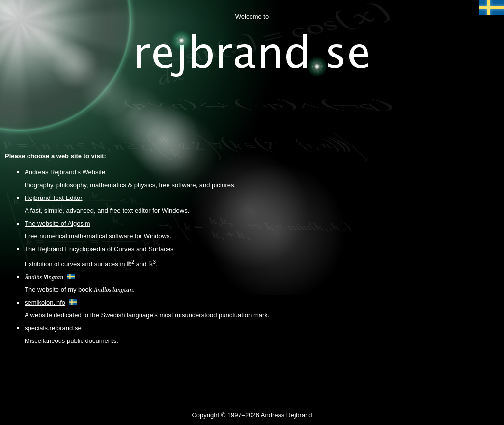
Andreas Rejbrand (287, 415)
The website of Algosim (57, 223)
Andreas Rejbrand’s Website (65, 172)
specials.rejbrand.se (53, 328)
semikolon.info (45, 302)
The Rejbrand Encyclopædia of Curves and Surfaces (99, 249)
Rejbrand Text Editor (54, 198)
